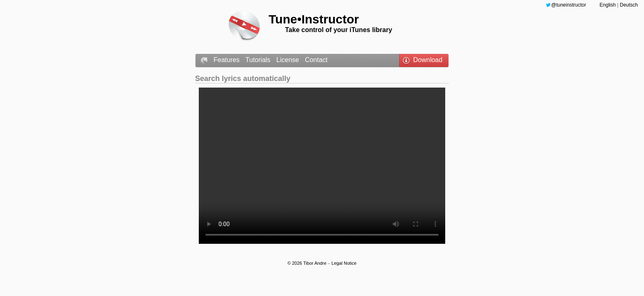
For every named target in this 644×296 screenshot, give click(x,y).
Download (428, 60)
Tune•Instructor (314, 19)
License (289, 60)
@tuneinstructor (569, 5)
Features (228, 60)
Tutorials (259, 60)
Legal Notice (344, 263)
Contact (316, 60)
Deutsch (629, 5)
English (608, 5)
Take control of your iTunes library (339, 30)
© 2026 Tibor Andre (308, 263)
